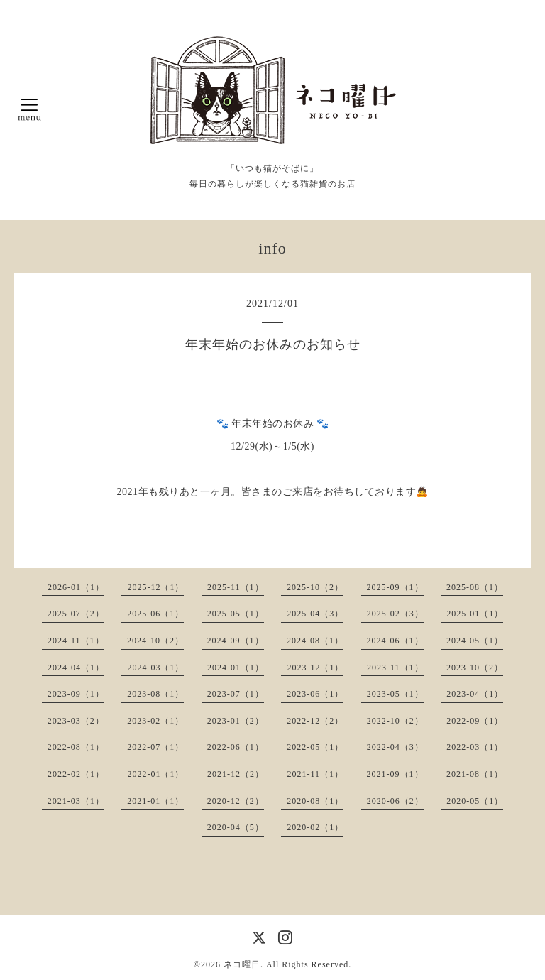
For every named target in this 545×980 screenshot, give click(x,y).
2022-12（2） (315, 721)
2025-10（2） (315, 587)
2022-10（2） (395, 721)
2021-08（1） (475, 774)
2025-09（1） (395, 587)
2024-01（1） (236, 668)
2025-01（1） (475, 614)
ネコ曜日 (242, 964)
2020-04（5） (236, 827)
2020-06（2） (395, 801)
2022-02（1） (76, 774)
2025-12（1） (155, 587)
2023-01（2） (236, 721)
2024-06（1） (395, 641)
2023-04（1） (475, 694)
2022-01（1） (155, 774)
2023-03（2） (76, 721)
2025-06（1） (155, 614)
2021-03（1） (76, 801)
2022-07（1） (155, 747)
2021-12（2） (236, 774)
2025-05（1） (236, 614)
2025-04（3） (315, 614)
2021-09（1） (395, 774)
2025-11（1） (236, 587)
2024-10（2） (155, 641)
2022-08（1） (76, 747)
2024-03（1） (155, 668)
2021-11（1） (315, 774)
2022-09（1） (475, 721)
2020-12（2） (236, 801)
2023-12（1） (315, 668)
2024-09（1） (236, 641)
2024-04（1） (76, 668)
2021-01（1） (155, 801)
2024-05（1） (475, 641)
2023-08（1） (155, 694)
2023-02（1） (155, 721)
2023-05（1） (395, 694)
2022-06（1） (236, 747)
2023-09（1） (76, 694)
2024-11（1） (76, 641)
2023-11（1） (395, 668)
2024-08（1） (315, 641)
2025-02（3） (395, 614)
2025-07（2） (76, 614)
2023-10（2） (475, 668)
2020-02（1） (315, 827)
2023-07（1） (236, 694)
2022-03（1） (475, 747)
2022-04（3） (395, 747)
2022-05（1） (315, 747)
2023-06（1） (315, 694)
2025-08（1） (475, 587)
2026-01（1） (76, 587)
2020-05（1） (475, 801)
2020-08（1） (315, 801)
